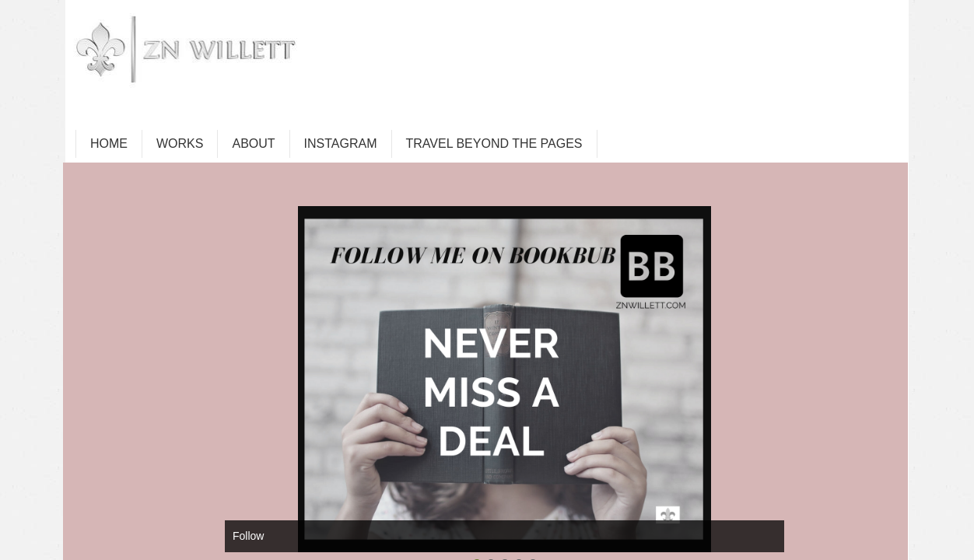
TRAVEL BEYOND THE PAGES (494, 143)
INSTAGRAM (341, 143)
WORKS (180, 143)
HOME (109, 143)
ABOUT (253, 143)
